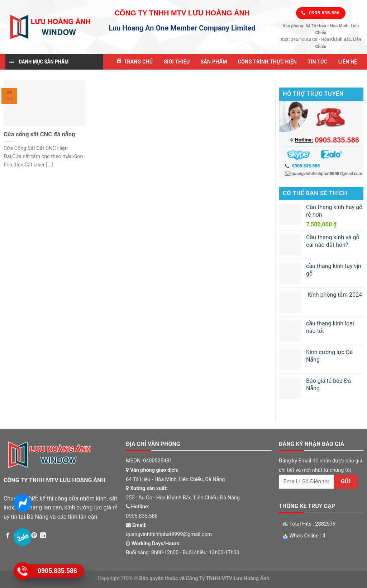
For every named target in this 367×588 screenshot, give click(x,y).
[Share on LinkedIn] (43, 536)
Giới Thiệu (177, 62)
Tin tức (318, 62)
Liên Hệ (348, 62)
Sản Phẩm (214, 62)
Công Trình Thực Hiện (267, 62)
